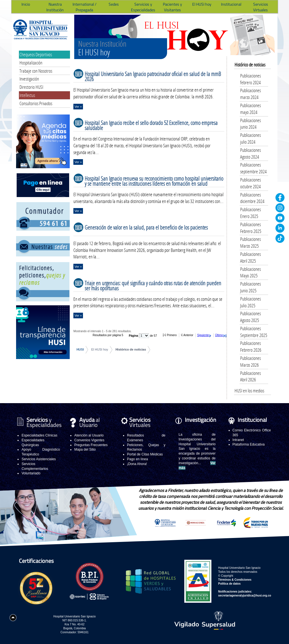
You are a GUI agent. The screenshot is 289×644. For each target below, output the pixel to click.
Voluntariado (31, 473)
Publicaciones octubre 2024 (250, 183)
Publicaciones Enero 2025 (250, 213)
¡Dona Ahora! (137, 464)
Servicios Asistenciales (39, 459)
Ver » (78, 107)
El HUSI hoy (100, 349)
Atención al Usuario (89, 435)
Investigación (29, 79)
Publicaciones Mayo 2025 (250, 272)
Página (134, 336)
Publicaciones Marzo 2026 (250, 361)
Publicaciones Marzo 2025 (250, 242)
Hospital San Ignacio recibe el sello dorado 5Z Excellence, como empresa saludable (151, 125)
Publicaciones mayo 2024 (250, 109)
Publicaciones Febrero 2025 (251, 228)
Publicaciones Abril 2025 (250, 257)
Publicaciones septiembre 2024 (253, 168)
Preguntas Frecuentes (91, 445)
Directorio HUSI (31, 87)
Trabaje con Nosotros (36, 71)
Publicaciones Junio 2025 (250, 287)
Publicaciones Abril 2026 (250, 376)
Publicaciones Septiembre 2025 (254, 332)
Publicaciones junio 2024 (250, 124)
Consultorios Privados (36, 103)
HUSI (80, 349)
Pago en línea (137, 459)
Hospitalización (31, 63)
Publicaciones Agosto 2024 (250, 153)
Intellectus (27, 95)
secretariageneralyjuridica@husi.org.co (245, 596)
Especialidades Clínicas (39, 435)
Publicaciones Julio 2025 (250, 302)
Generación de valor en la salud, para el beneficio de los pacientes (146, 227)
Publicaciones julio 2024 (250, 138)
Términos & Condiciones (235, 580)
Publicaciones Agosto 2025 (250, 317)
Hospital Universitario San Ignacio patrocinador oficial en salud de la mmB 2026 (153, 76)
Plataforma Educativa (249, 444)
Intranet (238, 440)
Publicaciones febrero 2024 (250, 79)
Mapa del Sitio (85, 449)
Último (219, 335)
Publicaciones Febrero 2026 (251, 346)
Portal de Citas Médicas (145, 454)
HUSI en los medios (249, 391)
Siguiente (203, 335)
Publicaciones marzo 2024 (250, 94)
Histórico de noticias (131, 349)
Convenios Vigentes (89, 440)
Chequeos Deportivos (36, 54)
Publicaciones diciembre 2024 (252, 198)
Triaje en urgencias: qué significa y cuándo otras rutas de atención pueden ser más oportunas (153, 286)
